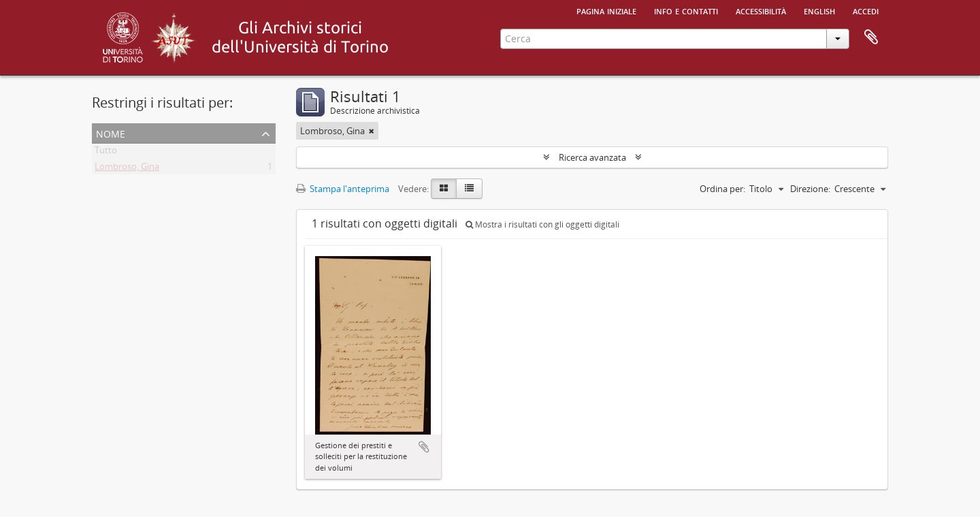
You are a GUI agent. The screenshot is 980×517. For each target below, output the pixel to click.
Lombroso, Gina (127, 169)
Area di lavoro (871, 37)
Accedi (866, 10)
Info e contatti (686, 10)
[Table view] (469, 189)
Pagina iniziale (606, 10)
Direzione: (810, 189)
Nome (111, 132)
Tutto (106, 153)
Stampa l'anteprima (343, 189)
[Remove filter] (372, 131)
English (819, 10)
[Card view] (444, 189)
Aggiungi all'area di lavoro (424, 447)
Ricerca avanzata (592, 157)
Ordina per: (722, 189)
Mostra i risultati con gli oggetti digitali (542, 224)
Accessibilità (761, 10)
